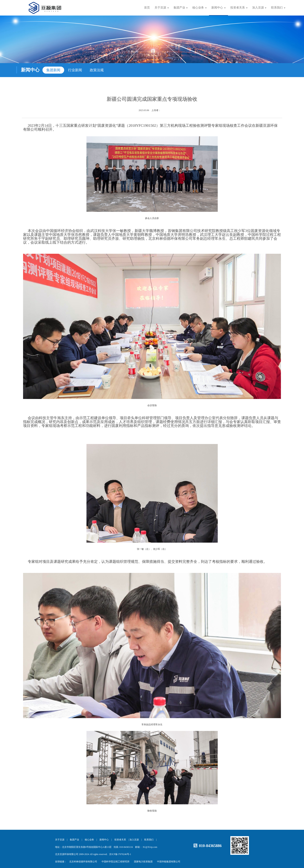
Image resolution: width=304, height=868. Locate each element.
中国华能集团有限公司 (169, 862)
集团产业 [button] (181, 8)
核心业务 (89, 840)
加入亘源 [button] (259, 8)
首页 (147, 8)
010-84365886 (210, 846)
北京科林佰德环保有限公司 (83, 862)
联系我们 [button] (278, 8)
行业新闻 (75, 70)
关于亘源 (60, 840)
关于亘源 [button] (162, 8)
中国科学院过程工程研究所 (116, 862)
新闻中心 (104, 840)
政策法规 (97, 70)
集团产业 (74, 840)
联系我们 (149, 840)
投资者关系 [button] (239, 8)
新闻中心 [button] (218, 8)
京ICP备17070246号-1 (120, 854)
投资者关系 (120, 840)
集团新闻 (53, 70)
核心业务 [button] (199, 8)
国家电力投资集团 (143, 862)
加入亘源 (134, 840)
